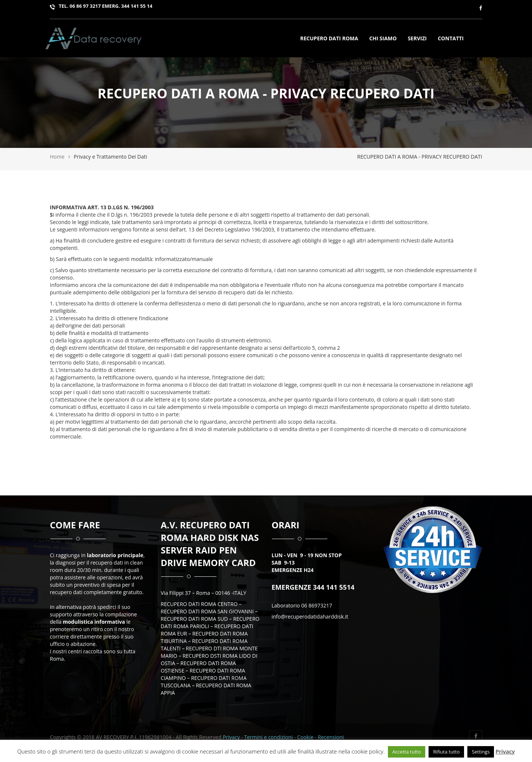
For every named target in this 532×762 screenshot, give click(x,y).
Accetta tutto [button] (407, 752)
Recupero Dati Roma (329, 39)
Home (57, 157)
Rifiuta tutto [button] (446, 752)
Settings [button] (481, 752)
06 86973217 (317, 605)
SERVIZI (420, 39)
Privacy (231, 737)
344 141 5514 (333, 587)
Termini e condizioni (269, 737)
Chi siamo (383, 39)
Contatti (451, 39)
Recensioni (331, 737)
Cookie (305, 737)
